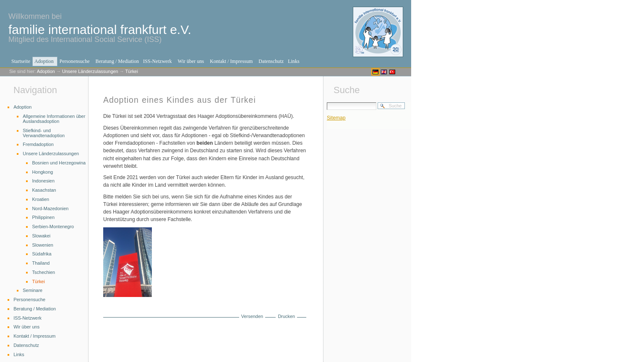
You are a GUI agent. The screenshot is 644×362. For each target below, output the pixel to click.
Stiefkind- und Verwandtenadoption (44, 133)
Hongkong (42, 172)
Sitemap (336, 118)
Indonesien (43, 181)
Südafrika (42, 254)
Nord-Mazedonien (50, 208)
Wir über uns (191, 61)
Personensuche (75, 61)
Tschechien (43, 272)
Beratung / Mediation (117, 61)
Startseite (21, 61)
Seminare (33, 290)
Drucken (286, 316)
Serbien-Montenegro (53, 227)
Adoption (44, 61)
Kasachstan (44, 190)
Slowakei (41, 236)
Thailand (41, 263)
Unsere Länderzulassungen (90, 71)
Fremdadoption (38, 144)
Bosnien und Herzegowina (59, 163)
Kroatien (40, 199)
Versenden (252, 316)
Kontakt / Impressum (231, 61)
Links (294, 61)
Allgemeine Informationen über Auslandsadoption (54, 119)
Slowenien (42, 245)
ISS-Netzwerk (158, 61)
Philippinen (43, 217)
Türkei (131, 71)
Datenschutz (271, 61)
